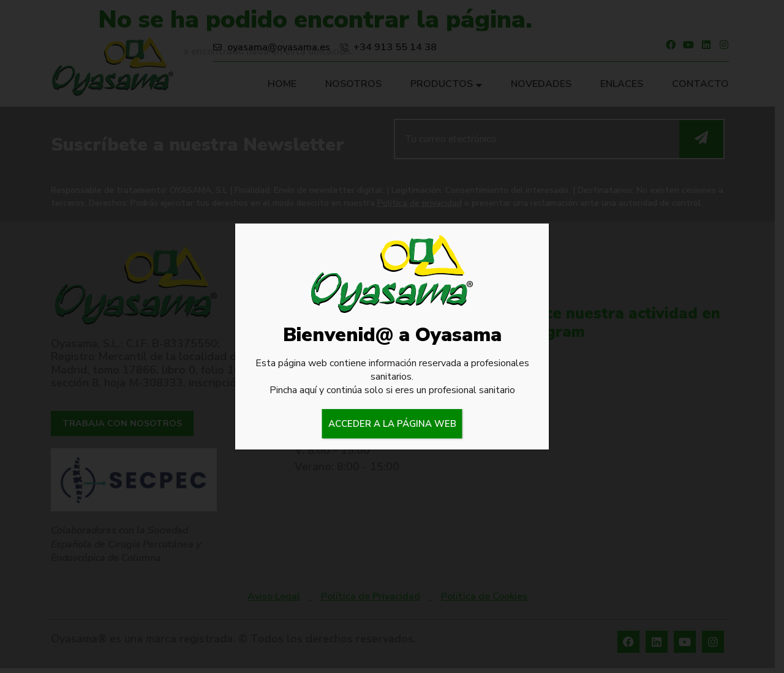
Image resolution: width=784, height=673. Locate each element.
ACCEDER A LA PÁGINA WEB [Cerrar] (392, 424)
